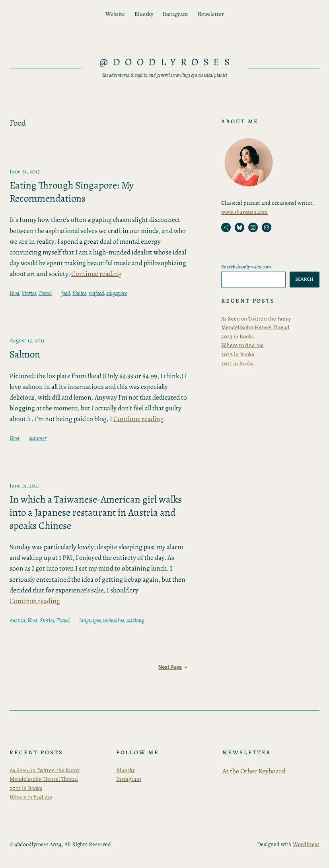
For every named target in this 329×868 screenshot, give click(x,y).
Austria (17, 620)
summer (38, 438)
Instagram (129, 779)
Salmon (25, 354)
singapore (117, 293)
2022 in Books (238, 354)
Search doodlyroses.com (246, 267)
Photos (79, 293)
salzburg (135, 620)
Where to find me (242, 345)
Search (305, 279)
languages (90, 620)
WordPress (306, 844)
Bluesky (126, 770)
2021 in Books (237, 363)
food (66, 293)
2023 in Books (238, 336)
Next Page (173, 667)
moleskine (114, 620)
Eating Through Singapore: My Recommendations (72, 192)
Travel (45, 293)
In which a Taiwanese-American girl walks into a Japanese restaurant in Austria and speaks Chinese (96, 513)
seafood (96, 293)
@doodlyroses (167, 62)
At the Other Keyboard (254, 771)
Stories (29, 293)
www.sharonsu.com (244, 212)
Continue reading (96, 274)
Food (15, 293)
